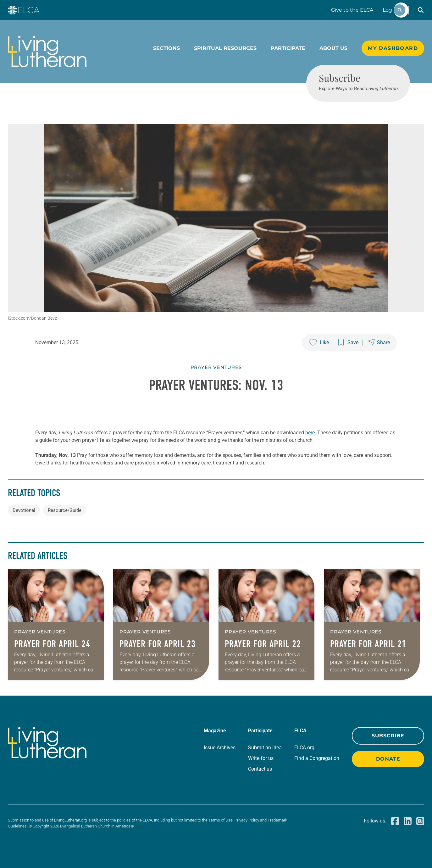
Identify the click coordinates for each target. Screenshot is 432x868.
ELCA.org (304, 748)
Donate (388, 759)
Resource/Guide (65, 510)
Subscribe (388, 736)
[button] (421, 10)
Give (352, 10)
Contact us (260, 769)
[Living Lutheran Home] (47, 52)
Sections (166, 48)
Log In (390, 10)
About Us (333, 48)
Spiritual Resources (225, 48)
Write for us (261, 758)
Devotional (24, 510)
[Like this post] (319, 343)
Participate (288, 48)
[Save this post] (348, 343)
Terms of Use (221, 820)
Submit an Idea (265, 748)
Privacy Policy (247, 820)
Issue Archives (220, 748)
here (310, 433)
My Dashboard (393, 48)
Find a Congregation (317, 758)
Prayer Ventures (216, 367)
